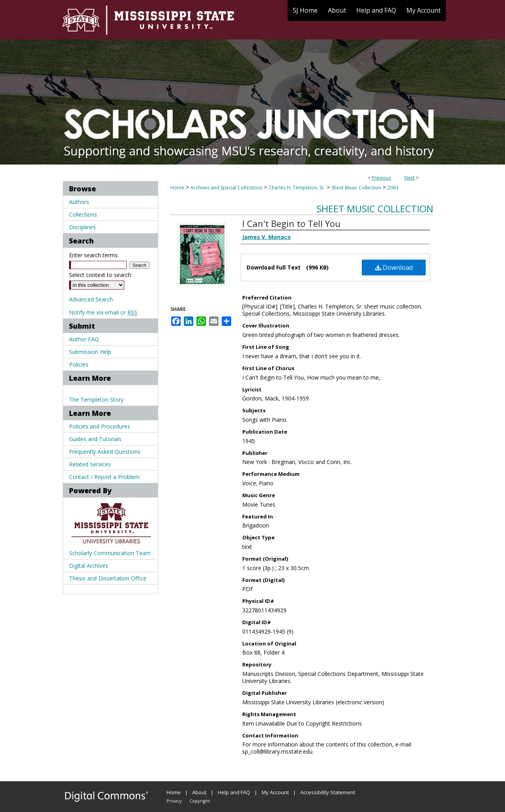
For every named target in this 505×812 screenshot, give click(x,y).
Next (410, 178)
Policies (79, 364)
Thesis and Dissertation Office (108, 578)
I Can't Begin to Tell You (291, 223)
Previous (381, 178)
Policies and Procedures (100, 426)
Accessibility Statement (328, 792)
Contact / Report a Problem (104, 477)
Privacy (174, 801)
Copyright (200, 801)
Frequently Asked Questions (105, 452)
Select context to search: (101, 275)
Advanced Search (91, 299)
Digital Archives (89, 566)
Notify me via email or (103, 312)
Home (177, 188)
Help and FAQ (234, 792)
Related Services (90, 464)
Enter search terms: (94, 255)
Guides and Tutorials (95, 439)
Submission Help (90, 352)
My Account (275, 792)
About (199, 792)
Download (394, 268)
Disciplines (82, 227)
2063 (393, 188)
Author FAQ (84, 339)
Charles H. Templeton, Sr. (297, 188)
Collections (83, 214)
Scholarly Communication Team (110, 553)
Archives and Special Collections (226, 188)
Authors (79, 202)
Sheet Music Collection (356, 188)
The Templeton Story (96, 399)
